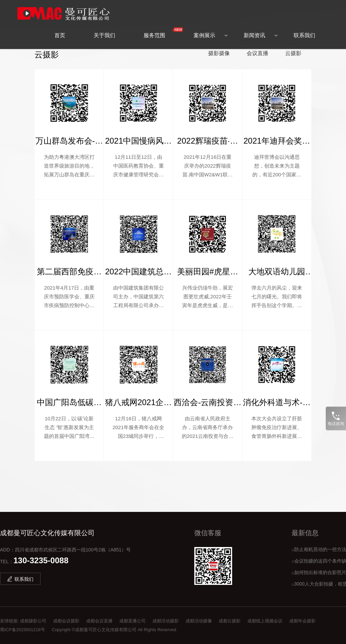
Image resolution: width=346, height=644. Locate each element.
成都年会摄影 (302, 621)
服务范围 (161, 28)
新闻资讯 (254, 30)
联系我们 (304, 30)
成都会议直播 (99, 621)
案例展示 (204, 30)
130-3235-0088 (41, 560)
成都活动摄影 (166, 621)
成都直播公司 (132, 621)
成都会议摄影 (66, 621)
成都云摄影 (230, 621)
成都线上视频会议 (265, 621)
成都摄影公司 (33, 621)
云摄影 (293, 53)
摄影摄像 (219, 53)
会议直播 (257, 53)
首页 (60, 30)
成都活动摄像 (199, 621)
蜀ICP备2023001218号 (22, 630)
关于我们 (104, 30)
